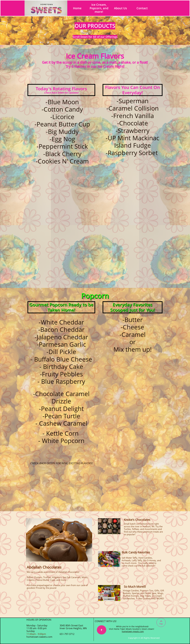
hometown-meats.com (133, 631)
